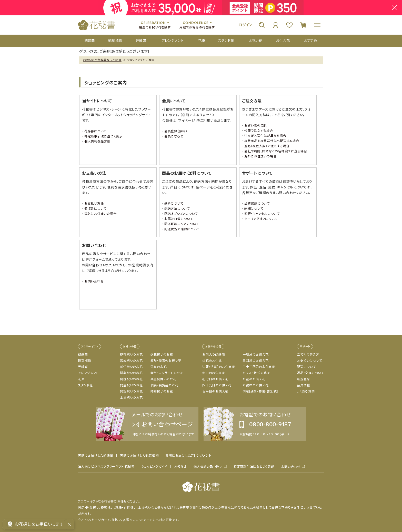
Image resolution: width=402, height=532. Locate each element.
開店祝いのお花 (131, 385)
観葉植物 (84, 361)
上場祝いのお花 (131, 398)
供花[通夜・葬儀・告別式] (260, 392)
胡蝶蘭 (83, 355)
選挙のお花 (159, 367)
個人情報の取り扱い (208, 467)
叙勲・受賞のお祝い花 (166, 361)
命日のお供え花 (214, 373)
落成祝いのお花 (131, 361)
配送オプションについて (181, 214)
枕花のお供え (212, 361)
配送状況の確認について (182, 229)
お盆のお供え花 (254, 379)
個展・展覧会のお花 (164, 385)
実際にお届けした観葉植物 (139, 456)
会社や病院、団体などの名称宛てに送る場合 (276, 151)
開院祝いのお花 (131, 379)
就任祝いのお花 (131, 367)
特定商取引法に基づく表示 (103, 136)
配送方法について (177, 209)
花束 (81, 379)
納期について (254, 209)
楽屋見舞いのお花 (163, 379)
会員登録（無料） (176, 131)
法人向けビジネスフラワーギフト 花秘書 (106, 467)
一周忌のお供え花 (255, 355)
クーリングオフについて (261, 219)
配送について (306, 367)
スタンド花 (85, 385)
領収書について (95, 209)
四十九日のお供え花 (217, 385)
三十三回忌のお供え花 (259, 367)
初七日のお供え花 (215, 379)
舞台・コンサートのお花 (167, 373)
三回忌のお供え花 (255, 361)
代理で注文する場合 (259, 131)
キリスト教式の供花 (256, 373)
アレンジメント (88, 373)
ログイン (245, 25)
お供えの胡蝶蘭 (214, 355)
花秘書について (95, 131)
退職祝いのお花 (162, 355)
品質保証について (257, 204)
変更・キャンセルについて (262, 214)
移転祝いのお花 (131, 355)
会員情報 (303, 385)
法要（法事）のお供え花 (219, 367)
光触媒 (83, 367)
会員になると (174, 136)
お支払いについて (309, 361)
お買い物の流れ (256, 126)
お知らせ (180, 467)
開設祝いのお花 (131, 392)
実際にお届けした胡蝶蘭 (96, 456)
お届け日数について (179, 219)
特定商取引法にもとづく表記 (254, 467)
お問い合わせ (94, 282)
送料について (174, 204)
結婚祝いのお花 (162, 392)
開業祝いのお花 (131, 373)
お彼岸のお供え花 (255, 385)
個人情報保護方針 (97, 142)
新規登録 (303, 379)
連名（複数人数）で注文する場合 (267, 146)
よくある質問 (306, 392)
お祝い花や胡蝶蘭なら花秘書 (102, 60)
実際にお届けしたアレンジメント (188, 456)
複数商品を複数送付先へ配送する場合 (272, 141)
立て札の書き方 (308, 355)
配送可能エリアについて (182, 224)
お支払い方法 (94, 204)
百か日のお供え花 (215, 392)
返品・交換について (310, 373)
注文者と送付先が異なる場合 (265, 136)
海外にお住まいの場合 (260, 156)
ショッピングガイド (154, 467)
